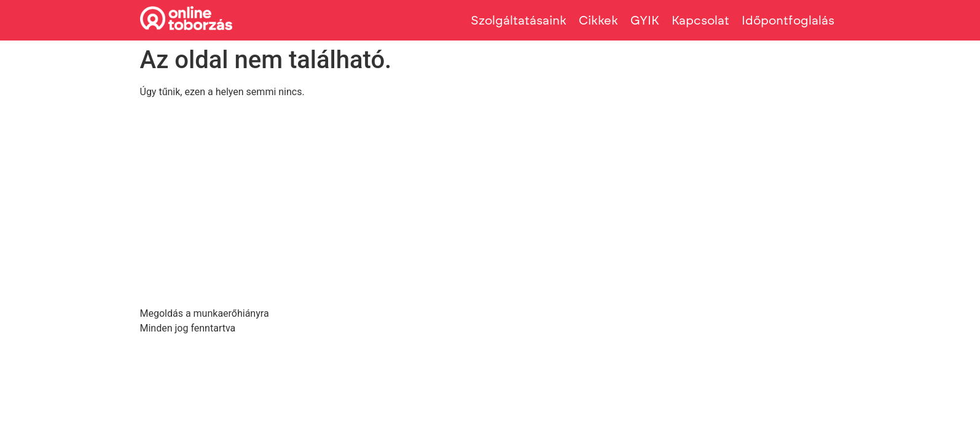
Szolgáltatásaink (519, 20)
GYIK (645, 20)
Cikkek (598, 20)
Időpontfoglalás (788, 20)
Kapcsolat (700, 20)
